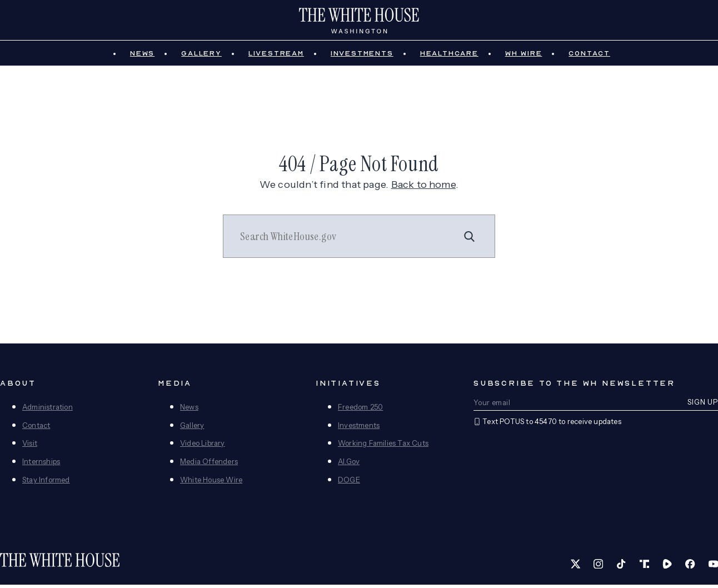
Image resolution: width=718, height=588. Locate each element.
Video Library (203, 447)
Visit (30, 447)
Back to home (423, 188)
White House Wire (211, 484)
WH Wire (524, 57)
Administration (48, 410)
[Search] (470, 240)
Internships (41, 465)
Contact (589, 57)
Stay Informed (46, 484)
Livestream (276, 57)
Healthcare (449, 57)
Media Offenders (209, 465)
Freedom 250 (360, 410)
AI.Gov (349, 465)
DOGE (349, 484)
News (142, 57)
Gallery (201, 57)
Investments (362, 57)
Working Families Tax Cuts (383, 447)
